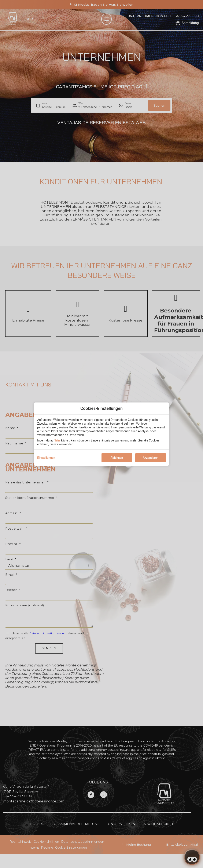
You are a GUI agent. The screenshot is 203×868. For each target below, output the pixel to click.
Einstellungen (46, 458)
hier (58, 440)
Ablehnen (117, 458)
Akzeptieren (151, 458)
